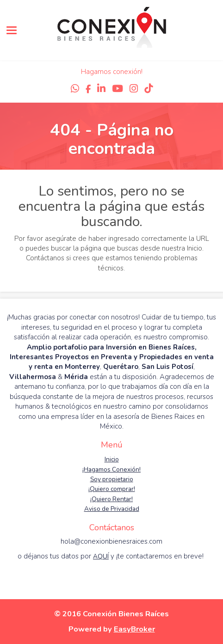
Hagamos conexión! (112, 72)
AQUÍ (101, 556)
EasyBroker (134, 629)
